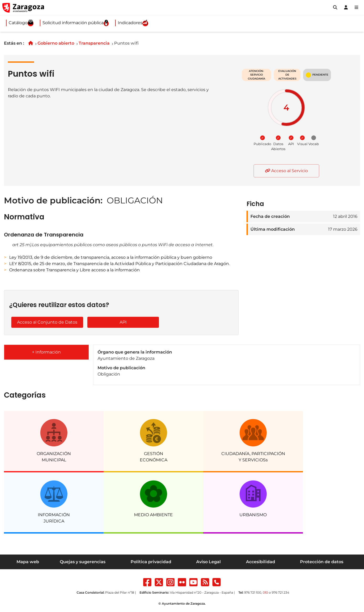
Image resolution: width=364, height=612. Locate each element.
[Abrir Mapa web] (356, 8)
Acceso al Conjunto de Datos (47, 322)
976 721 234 (280, 592)
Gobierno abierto (56, 43)
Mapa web (28, 562)
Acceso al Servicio (286, 171)
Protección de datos (322, 562)
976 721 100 (253, 592)
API (123, 322)
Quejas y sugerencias (83, 562)
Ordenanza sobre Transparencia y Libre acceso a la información (74, 270)
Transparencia (94, 43)
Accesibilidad (261, 562)
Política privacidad (151, 562)
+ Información (46, 352)
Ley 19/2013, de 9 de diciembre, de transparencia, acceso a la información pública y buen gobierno (111, 257)
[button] (335, 8)
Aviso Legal (208, 562)
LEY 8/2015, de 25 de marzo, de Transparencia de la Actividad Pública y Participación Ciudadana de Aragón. (119, 264)
